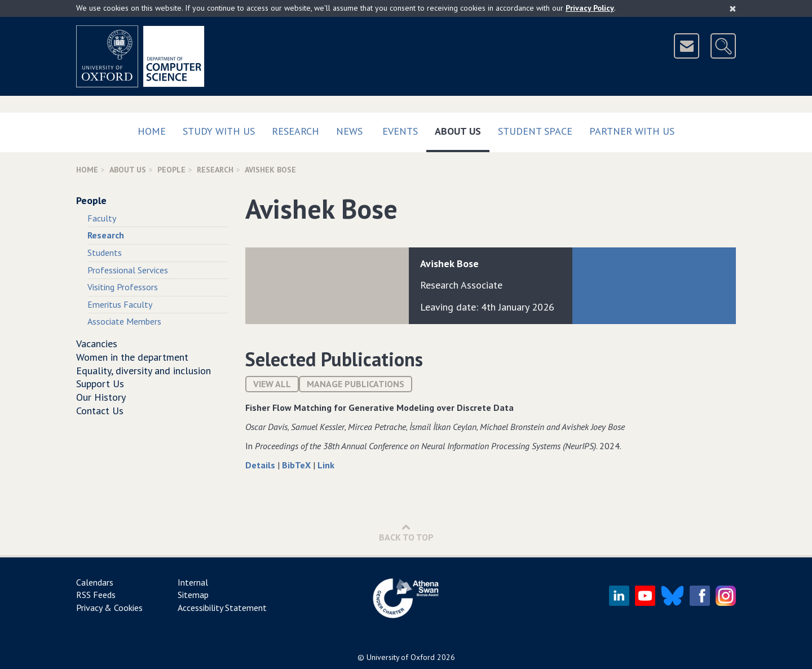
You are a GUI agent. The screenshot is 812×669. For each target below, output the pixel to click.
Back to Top (406, 532)
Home (152, 131)
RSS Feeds (96, 595)
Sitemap (193, 595)
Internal (193, 582)
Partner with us (632, 131)
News (349, 131)
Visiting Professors (123, 287)
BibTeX (297, 465)
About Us (462, 129)
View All (272, 384)
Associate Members (124, 321)
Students (105, 252)
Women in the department (132, 357)
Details (261, 465)
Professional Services (128, 270)
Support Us (100, 384)
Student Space (535, 131)
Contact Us (100, 411)
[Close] (733, 8)
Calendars (95, 582)
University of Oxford (401, 657)
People (171, 170)
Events (400, 131)
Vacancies (97, 344)
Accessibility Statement (222, 608)
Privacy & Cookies (109, 608)
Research (295, 131)
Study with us (219, 131)
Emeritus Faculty (120, 304)
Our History (101, 397)
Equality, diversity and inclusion (144, 371)
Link (326, 465)
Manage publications (356, 384)
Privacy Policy (590, 8)
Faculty (102, 218)
